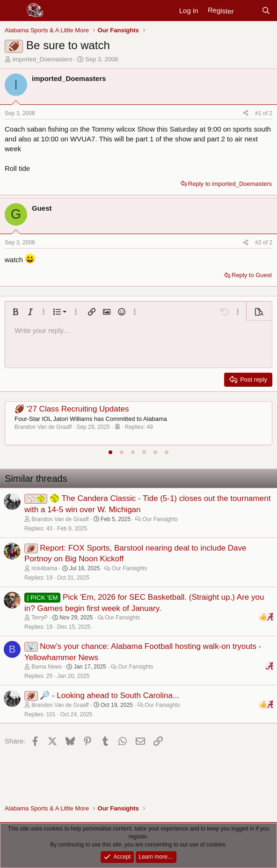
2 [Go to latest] (271, 113)
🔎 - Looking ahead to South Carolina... (109, 695)
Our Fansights (160, 519)
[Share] (246, 114)
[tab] (110, 452)
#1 (259, 113)
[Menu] (13, 11)
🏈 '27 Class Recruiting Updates (72, 409)
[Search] (266, 11)
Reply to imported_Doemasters (230, 184)
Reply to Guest (252, 275)
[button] (15, 312)
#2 (259, 243)
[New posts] (247, 11)
